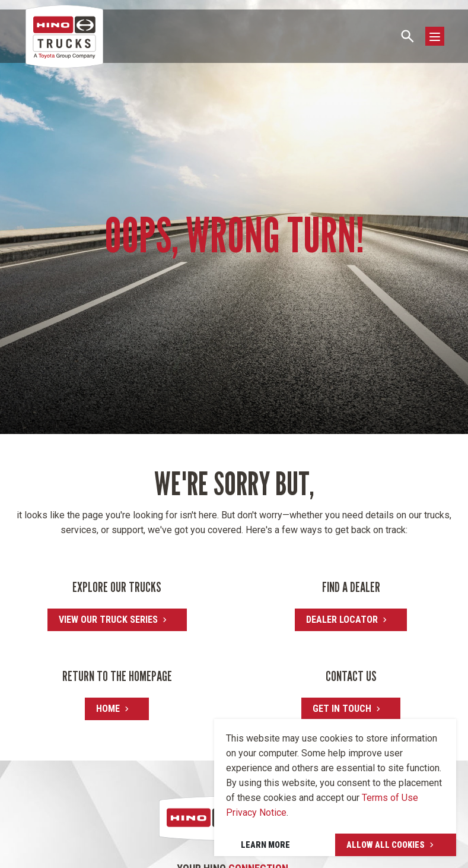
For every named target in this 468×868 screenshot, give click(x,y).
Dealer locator (342, 620)
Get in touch (342, 709)
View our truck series (108, 620)
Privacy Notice (256, 812)
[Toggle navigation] (435, 36)
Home (108, 709)
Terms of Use (390, 798)
